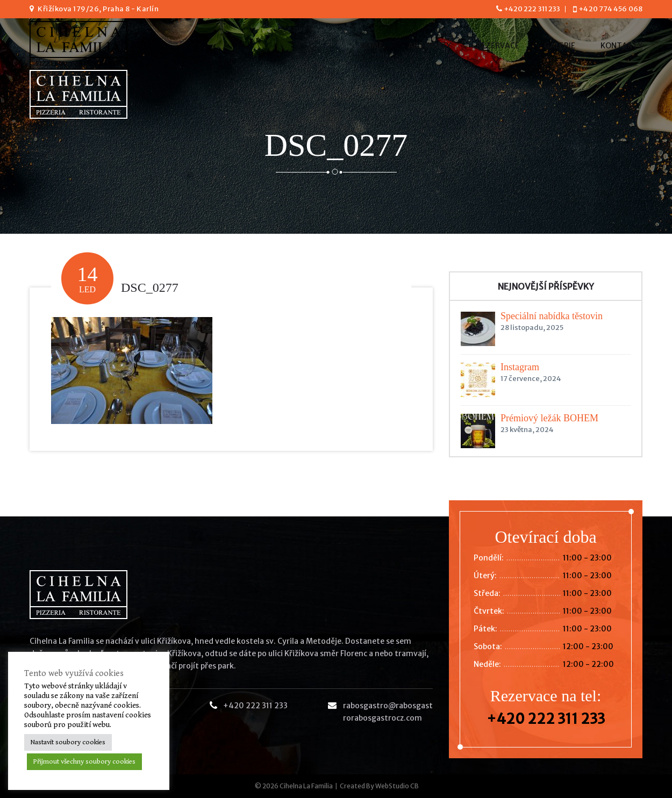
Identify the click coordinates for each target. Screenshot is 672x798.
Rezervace (498, 46)
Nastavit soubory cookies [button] (68, 742)
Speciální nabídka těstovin (552, 316)
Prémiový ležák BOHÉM (549, 418)
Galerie (560, 46)
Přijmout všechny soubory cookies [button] (84, 762)
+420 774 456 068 (610, 9)
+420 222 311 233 (532, 9)
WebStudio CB (397, 786)
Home (372, 46)
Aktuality (430, 46)
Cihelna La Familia (306, 786)
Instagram (520, 367)
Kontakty (621, 46)
